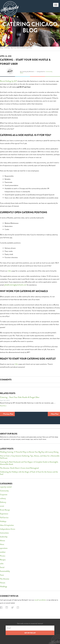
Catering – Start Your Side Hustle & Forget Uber (18, 48)
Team (2, 575)
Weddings (4, 587)
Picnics (3, 556)
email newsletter (40, 600)
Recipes (3, 560)
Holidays (3, 521)
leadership (4, 537)
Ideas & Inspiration (7, 525)
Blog (1, 48)
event (2, 506)
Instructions (4, 533)
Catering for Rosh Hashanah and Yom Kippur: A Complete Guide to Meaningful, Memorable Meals (29, 463)
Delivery (3, 502)
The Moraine (5, 579)
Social (2, 567)
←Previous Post (7, 414)
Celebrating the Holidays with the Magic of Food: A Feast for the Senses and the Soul (29, 473)
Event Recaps (5, 510)
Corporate (4, 495)
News (22, 73)
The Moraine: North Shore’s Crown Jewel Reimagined (19, 468)
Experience (4, 514)
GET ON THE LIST (30, 633)
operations (4, 548)
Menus (3, 541)
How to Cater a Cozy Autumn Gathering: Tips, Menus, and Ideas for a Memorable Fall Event (30, 457)
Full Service (4, 518)
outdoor (3, 552)
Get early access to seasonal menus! (30, 623)
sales (2, 564)
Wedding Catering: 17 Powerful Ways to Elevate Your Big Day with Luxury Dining (29, 452)
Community (49, 71)
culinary (3, 498)
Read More (3, 406)
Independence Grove (8, 529)
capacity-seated (6, 487)
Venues (3, 583)
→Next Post (54, 414)
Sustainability (5, 571)
